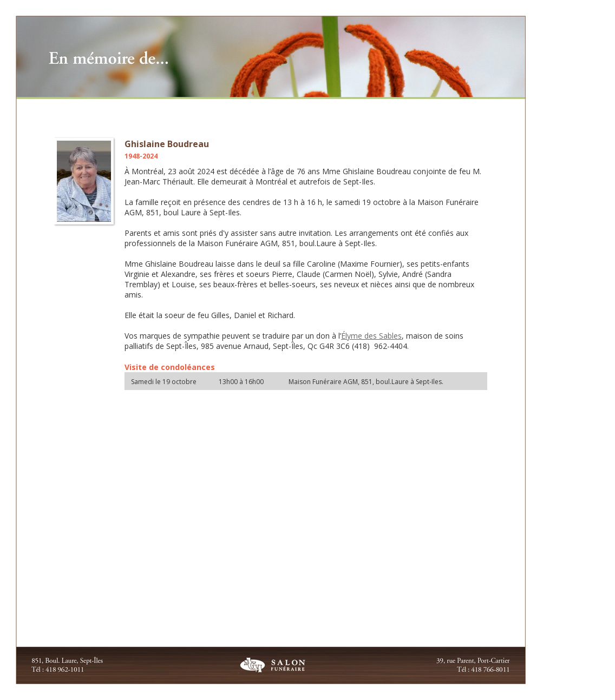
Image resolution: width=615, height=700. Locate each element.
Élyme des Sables (371, 336)
